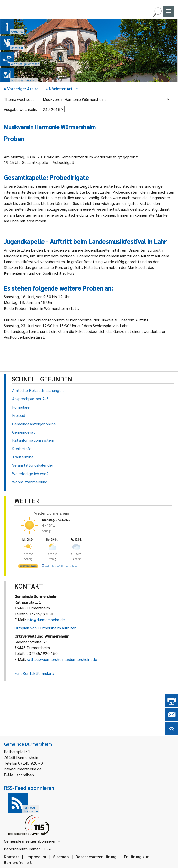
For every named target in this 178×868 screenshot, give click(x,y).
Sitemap (61, 857)
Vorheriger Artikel (22, 89)
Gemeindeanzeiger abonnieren (30, 841)
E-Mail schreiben (19, 775)
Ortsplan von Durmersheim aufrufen (45, 628)
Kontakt (12, 857)
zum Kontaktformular (33, 673)
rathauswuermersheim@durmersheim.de (62, 659)
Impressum (36, 857)
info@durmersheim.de (46, 619)
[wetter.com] (28, 567)
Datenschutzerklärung (96, 857)
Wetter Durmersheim (52, 513)
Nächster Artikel (62, 89)
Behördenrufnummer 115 (26, 849)
